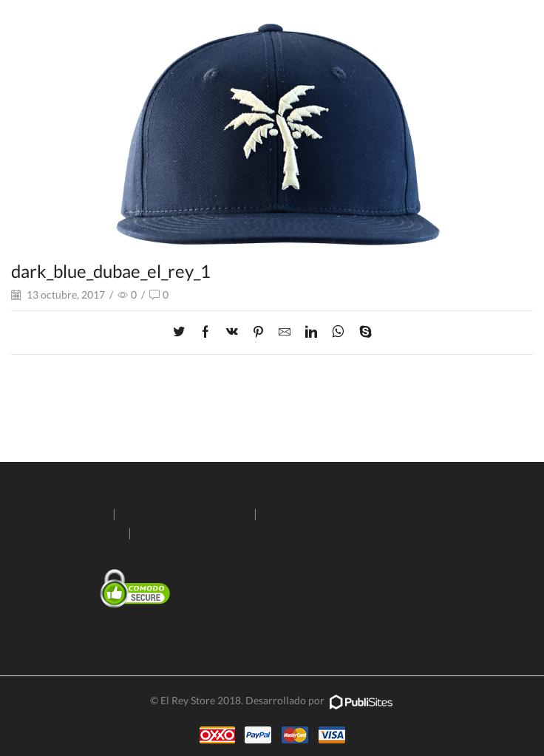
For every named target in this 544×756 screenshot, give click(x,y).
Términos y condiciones (199, 532)
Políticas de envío (59, 513)
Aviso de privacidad (70, 532)
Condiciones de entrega (185, 513)
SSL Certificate (136, 622)
